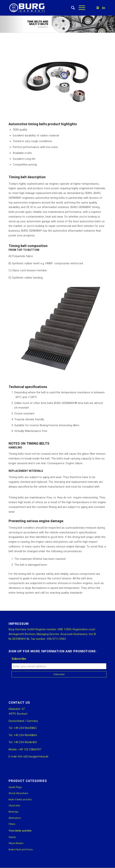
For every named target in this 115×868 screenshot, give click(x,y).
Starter (12, 837)
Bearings (13, 812)
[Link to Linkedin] (104, 8)
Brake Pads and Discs (21, 849)
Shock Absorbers (18, 793)
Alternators (15, 818)
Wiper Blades (16, 843)
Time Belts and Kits (20, 831)
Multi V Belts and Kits (20, 799)
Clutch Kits (14, 806)
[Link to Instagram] (98, 8)
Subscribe (19, 659)
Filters (12, 824)
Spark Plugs (15, 787)
